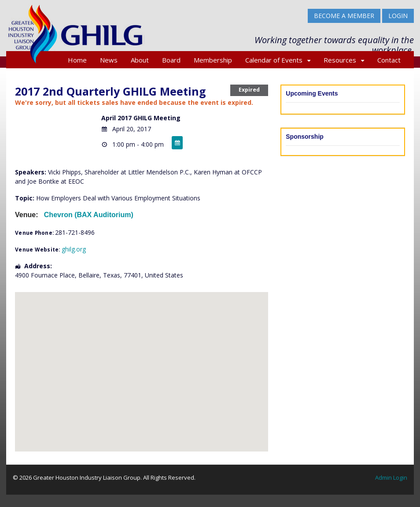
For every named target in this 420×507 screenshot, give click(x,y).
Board (171, 60)
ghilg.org (74, 249)
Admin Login (391, 477)
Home (77, 60)
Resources (340, 60)
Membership (213, 60)
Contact (389, 60)
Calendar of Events (274, 60)
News (109, 60)
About (140, 60)
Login (398, 16)
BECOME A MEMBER (344, 16)
